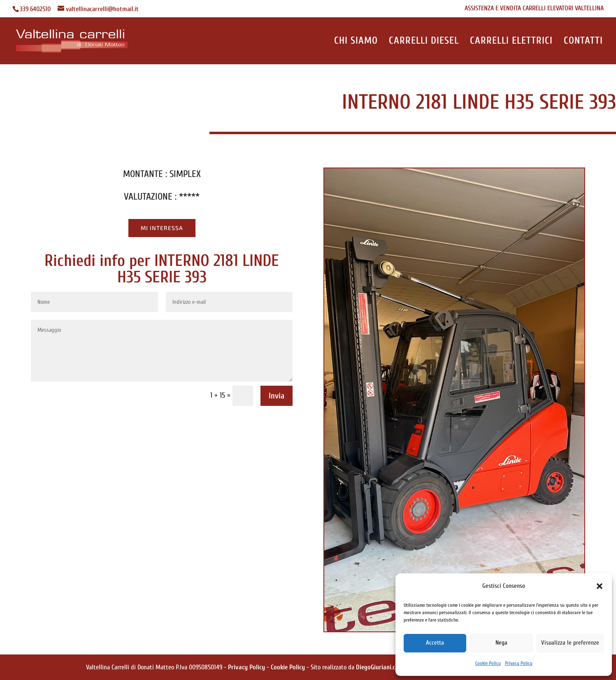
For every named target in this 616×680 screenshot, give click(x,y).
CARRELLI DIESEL (424, 42)
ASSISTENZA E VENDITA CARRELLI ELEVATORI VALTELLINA (534, 8)
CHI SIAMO (356, 42)
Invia (277, 396)
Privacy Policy (519, 663)
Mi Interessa (162, 228)
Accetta (435, 643)
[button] (600, 586)
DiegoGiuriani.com (380, 667)
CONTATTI (583, 42)
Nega (501, 643)
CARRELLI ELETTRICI (511, 42)
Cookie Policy (488, 663)
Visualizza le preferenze (570, 643)
